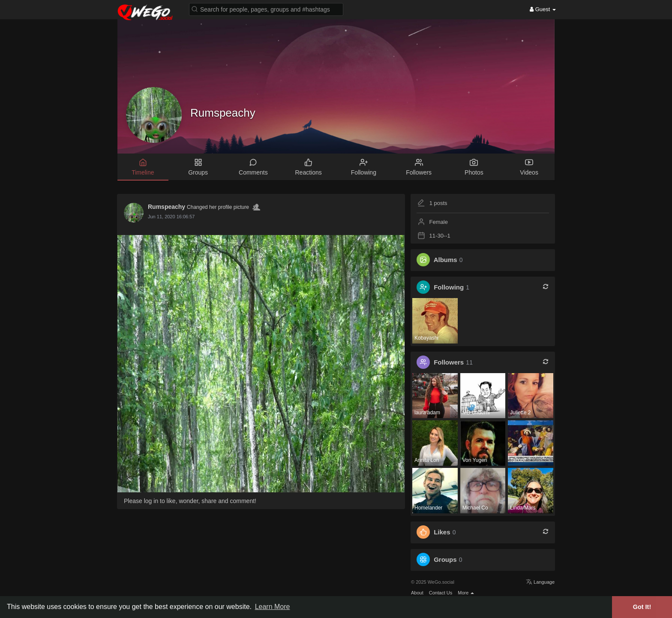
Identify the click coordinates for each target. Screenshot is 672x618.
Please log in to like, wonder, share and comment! (190, 501)
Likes (442, 532)
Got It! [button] (642, 607)
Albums (445, 260)
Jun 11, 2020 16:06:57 (171, 217)
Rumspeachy (223, 113)
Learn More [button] (273, 607)
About (417, 593)
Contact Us (441, 593)
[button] (266, 9)
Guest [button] (543, 9)
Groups (445, 559)
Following (449, 287)
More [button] (466, 593)
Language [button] (540, 582)
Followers (449, 362)
